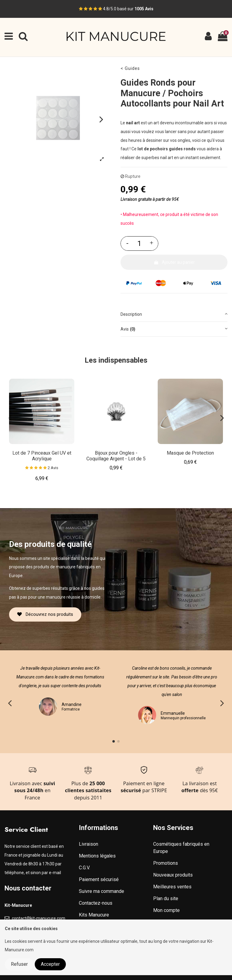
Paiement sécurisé (99, 879)
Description (174, 314)
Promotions (166, 863)
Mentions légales (97, 856)
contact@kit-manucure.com (39, 918)
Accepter (50, 964)
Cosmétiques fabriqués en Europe (181, 848)
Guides (132, 69)
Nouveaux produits (173, 875)
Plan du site (166, 898)
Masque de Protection (190, 453)
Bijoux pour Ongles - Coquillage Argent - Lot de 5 (116, 456)
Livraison (89, 844)
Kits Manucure (94, 915)
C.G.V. (84, 868)
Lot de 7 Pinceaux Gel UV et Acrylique (42, 456)
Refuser (19, 964)
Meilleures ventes (172, 887)
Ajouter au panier (174, 262)
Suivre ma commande (101, 891)
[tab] (174, 314)
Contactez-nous (96, 903)
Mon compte (166, 910)
